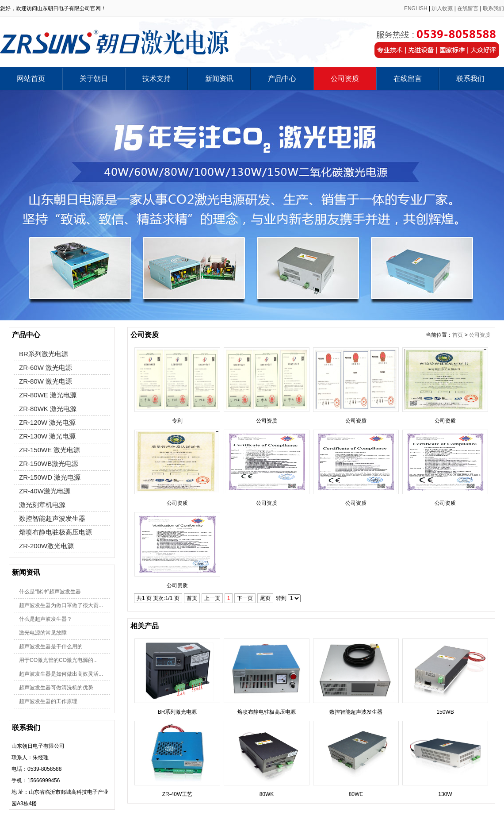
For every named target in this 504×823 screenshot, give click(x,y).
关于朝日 (94, 79)
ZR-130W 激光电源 (47, 436)
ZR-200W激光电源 (46, 546)
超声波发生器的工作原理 (48, 701)
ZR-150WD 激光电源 (50, 477)
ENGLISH (416, 8)
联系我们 (493, 8)
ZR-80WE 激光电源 (48, 395)
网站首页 (31, 79)
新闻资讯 (219, 79)
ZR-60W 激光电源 (46, 367)
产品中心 (282, 79)
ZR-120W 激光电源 (47, 422)
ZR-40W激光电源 (45, 491)
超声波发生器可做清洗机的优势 (56, 688)
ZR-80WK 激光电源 (48, 409)
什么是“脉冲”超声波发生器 (50, 592)
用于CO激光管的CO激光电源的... (58, 660)
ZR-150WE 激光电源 (50, 450)
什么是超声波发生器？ (46, 619)
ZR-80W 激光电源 (46, 381)
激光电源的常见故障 (43, 633)
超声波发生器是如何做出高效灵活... (61, 674)
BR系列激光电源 (44, 354)
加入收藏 (442, 8)
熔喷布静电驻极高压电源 (55, 532)
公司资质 (345, 79)
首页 (458, 335)
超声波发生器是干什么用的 (51, 646)
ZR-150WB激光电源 (49, 463)
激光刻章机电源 (42, 505)
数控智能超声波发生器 (52, 518)
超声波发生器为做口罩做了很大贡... (61, 605)
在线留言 (468, 8)
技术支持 (157, 79)
